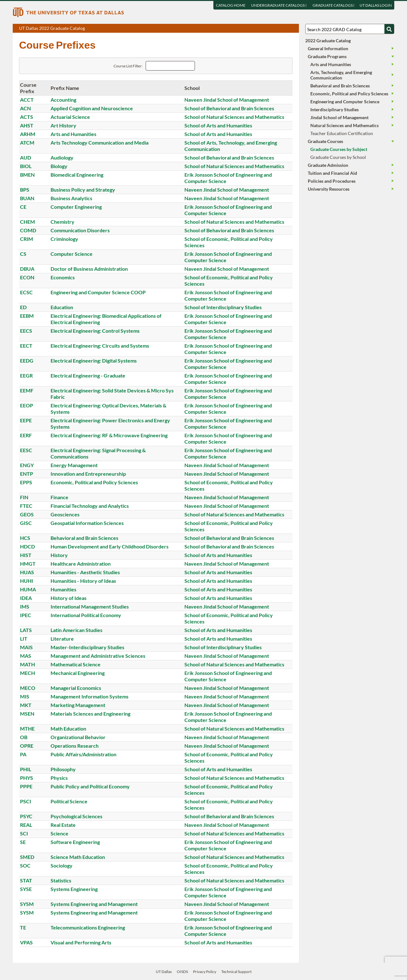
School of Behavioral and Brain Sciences (229, 108)
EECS (26, 331)
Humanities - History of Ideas (83, 581)
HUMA (28, 589)
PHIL (26, 769)
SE (23, 842)
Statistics (61, 880)
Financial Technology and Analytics (90, 506)
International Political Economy (86, 615)
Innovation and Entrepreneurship (88, 474)
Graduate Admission (328, 165)
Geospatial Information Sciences (87, 523)
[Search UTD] (389, 29)
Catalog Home (231, 5)
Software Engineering (75, 842)
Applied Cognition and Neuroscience (92, 108)
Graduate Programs (327, 56)
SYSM (27, 904)
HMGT (28, 564)
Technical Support (236, 972)
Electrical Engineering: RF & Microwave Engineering (109, 435)
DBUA (27, 269)
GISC (26, 523)
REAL (26, 825)
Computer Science (72, 254)
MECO (28, 688)
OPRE (27, 746)
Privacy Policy (205, 972)
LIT (24, 639)
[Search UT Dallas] (350, 29)
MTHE (27, 728)
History (59, 555)
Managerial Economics (76, 688)
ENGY (27, 465)
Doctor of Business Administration (89, 269)
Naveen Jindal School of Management (227, 100)
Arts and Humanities (73, 134)
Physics (59, 778)
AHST (27, 125)
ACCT (27, 100)
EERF (26, 435)
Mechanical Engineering (78, 673)
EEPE (26, 420)
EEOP (27, 405)
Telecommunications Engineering (88, 927)
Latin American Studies (76, 630)
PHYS (27, 778)
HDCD (28, 546)
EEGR (26, 375)
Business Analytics (71, 198)
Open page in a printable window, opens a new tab (286, 29)
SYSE (26, 889)
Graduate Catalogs (334, 5)
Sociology (62, 865)
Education (62, 307)
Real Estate (63, 825)
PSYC (26, 816)
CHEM (28, 222)
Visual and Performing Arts (81, 942)
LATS (26, 630)
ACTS (27, 117)
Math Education (68, 728)
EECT (26, 346)
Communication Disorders (80, 230)
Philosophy (63, 769)
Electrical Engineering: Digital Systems (94, 361)
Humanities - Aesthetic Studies (85, 572)
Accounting (63, 100)
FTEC (26, 506)
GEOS (27, 514)
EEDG (27, 361)
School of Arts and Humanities (218, 125)
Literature (62, 639)
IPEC (26, 615)
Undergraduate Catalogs (279, 5)
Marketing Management (78, 705)
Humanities (63, 589)
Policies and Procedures (332, 181)
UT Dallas (164, 972)
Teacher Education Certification (342, 133)
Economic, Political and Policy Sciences (94, 482)
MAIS (26, 647)
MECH (28, 673)
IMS (25, 606)
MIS (25, 696)
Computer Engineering (76, 207)
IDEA (26, 598)
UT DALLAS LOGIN (376, 5)
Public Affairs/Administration (83, 754)
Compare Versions (293, 29)
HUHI (27, 581)
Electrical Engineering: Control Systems (95, 331)
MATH (28, 664)
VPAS (26, 942)
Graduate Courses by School (338, 157)
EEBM (27, 316)
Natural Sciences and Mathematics (345, 125)
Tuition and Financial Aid (332, 173)
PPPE (26, 786)
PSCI (26, 801)
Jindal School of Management (339, 117)
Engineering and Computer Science (345, 102)
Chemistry (62, 222)
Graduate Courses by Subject (339, 149)
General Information (328, 48)
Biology (59, 166)
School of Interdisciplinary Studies (223, 307)
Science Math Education (78, 857)
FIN (24, 497)
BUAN (27, 198)
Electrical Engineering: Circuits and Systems (100, 346)
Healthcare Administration (81, 564)
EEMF (27, 390)
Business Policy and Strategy (83, 190)
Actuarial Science (70, 117)
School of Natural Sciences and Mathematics (234, 117)
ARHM (28, 134)
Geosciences (65, 514)
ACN (25, 108)
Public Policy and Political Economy (90, 786)
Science (59, 833)
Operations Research (75, 746)
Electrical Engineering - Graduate (88, 375)
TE (23, 927)
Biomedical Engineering (77, 175)
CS (23, 254)
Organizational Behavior (78, 737)
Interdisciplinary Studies (335, 109)
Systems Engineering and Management (94, 904)
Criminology (64, 239)
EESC (26, 450)
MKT (26, 705)
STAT (26, 880)
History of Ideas (69, 598)
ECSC (26, 292)
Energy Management (74, 465)
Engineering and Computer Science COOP (98, 292)
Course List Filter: (128, 66)
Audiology (62, 157)
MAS (26, 656)
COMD (28, 230)
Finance (59, 497)
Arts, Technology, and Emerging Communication (341, 75)
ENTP (27, 474)
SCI (24, 833)
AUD (26, 157)
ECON (27, 277)
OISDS (182, 972)
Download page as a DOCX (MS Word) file (278, 29)
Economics (63, 277)
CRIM (27, 239)
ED (23, 307)
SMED (27, 857)
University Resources (329, 189)
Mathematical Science (76, 664)
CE (23, 207)
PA (23, 754)
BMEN (27, 175)
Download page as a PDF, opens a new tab (271, 29)
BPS (25, 190)
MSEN (27, 714)
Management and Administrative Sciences (98, 656)
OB (24, 737)
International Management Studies (90, 606)
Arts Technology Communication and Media (100, 143)
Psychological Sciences (76, 816)
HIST (26, 555)
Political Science (69, 801)
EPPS (26, 482)
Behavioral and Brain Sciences (84, 538)
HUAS (27, 572)
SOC (25, 865)
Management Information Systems (90, 696)
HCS (25, 538)
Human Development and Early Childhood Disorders (110, 546)
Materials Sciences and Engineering (90, 714)
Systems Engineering (74, 889)
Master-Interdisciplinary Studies (87, 647)
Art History (63, 125)
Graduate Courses (325, 141)
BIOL (26, 166)
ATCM (27, 143)
